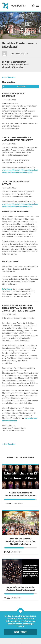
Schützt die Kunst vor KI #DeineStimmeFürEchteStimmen (20, 494)
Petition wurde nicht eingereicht (14, 95)
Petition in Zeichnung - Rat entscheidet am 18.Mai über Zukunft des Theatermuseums (19, 308)
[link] (38, 6)
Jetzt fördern (20, 632)
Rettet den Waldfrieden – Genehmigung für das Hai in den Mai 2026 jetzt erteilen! (20, 541)
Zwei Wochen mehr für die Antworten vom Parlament (17, 139)
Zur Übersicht (10, 77)
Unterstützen (7, 289)
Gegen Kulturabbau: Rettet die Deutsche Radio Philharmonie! (20, 589)
